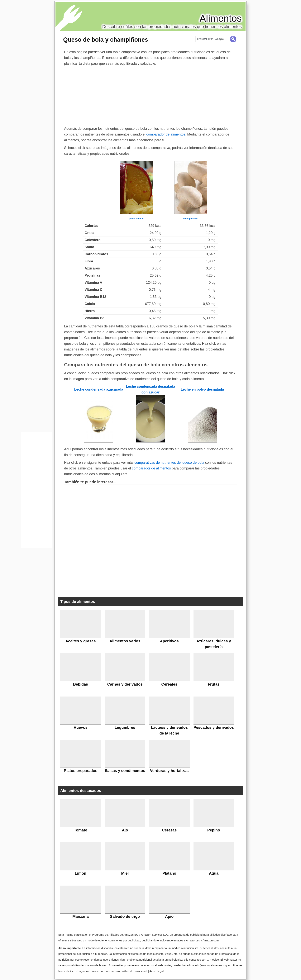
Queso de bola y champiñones (106, 40)
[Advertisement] (150, 95)
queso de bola (136, 219)
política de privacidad (134, 971)
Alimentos (221, 18)
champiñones (191, 219)
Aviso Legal (156, 971)
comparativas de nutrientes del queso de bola (169, 463)
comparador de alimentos (166, 134)
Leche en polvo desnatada (202, 389)
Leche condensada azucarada (99, 389)
